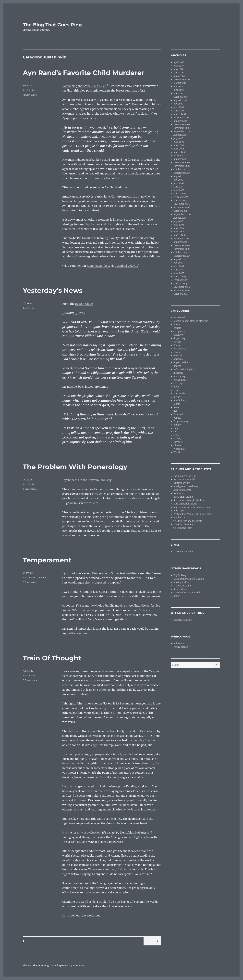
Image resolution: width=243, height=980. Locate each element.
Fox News (80, 800)
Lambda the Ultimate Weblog (189, 579)
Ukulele (177, 445)
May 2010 (178, 93)
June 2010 (179, 90)
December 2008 (182, 125)
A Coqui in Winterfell (184, 480)
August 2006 (180, 218)
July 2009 (178, 104)
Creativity (178, 335)
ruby (176, 428)
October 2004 (180, 294)
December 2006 (182, 204)
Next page (157, 945)
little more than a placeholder (189, 500)
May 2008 (179, 145)
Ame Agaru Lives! (183, 490)
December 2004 (182, 287)
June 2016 (179, 66)
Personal (41, 578)
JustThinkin (29, 90)
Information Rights (184, 369)
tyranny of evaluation (87, 833)
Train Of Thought (52, 658)
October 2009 (181, 97)
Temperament (47, 560)
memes (177, 397)
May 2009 (179, 111)
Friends (177, 342)
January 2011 (180, 76)
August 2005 (180, 259)
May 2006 (179, 228)
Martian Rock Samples (185, 504)
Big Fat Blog (180, 575)
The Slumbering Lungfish (187, 593)
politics (177, 418)
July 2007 (178, 180)
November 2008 (182, 128)
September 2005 (182, 256)
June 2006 (179, 225)
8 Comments (30, 680)
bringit (177, 328)
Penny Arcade (181, 647)
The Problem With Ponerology (75, 467)
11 (47, 941)
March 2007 (180, 194)
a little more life (182, 483)
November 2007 (182, 166)
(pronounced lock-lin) (185, 476)
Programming (181, 421)
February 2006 (181, 239)
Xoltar (177, 596)
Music (177, 404)
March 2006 (180, 235)
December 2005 (182, 245)
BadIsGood (179, 318)
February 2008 (181, 156)
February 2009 (181, 118)
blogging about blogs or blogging (191, 321)
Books (177, 324)
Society (177, 439)
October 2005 (180, 252)
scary (176, 435)
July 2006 (178, 221)
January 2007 (180, 201)
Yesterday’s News (53, 290)
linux (176, 387)
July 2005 (178, 263)
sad (175, 432)
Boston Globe (84, 304)
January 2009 (180, 121)
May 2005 (179, 270)
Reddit (104, 786)
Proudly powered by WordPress (68, 966)
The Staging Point (183, 528)
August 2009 (180, 100)
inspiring (178, 373)
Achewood (179, 643)
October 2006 (181, 211)
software (178, 442)
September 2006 (182, 214)
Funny (177, 345)
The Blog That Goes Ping (52, 25)
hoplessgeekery (182, 363)
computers (179, 331)
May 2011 (178, 69)
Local (176, 390)
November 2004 (182, 290)
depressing (179, 338)
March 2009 (180, 114)
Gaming (178, 352)
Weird (177, 452)
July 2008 (178, 138)
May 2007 (179, 187)
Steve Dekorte (181, 589)
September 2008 (182, 131)
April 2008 (179, 149)
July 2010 (178, 86)
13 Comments (30, 95)
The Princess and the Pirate (188, 521)
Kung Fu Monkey (98, 266)
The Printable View (183, 524)
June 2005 (179, 266)
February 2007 (181, 197)
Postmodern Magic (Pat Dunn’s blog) (193, 514)
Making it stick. (182, 582)
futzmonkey (180, 349)
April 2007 (179, 190)
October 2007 (180, 169)
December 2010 (182, 80)
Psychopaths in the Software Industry (87, 480)
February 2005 (181, 280)
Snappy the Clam (182, 586)
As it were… (179, 493)
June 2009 (179, 107)
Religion (178, 425)
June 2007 (179, 183)
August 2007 (180, 176)
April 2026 (179, 62)
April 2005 (179, 273)
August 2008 (180, 135)
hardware (178, 359)
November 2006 (182, 207)
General (178, 356)
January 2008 (180, 159)
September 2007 (182, 173)
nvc (175, 411)
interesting (179, 376)
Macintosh (179, 394)
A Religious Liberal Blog (186, 486)
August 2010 (180, 83)
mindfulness (180, 401)
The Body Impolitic (183, 552)
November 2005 (182, 249)
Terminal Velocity (127, 266)
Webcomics (180, 449)
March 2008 (180, 152)
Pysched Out (180, 518)
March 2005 (180, 277)
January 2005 (180, 284)
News (176, 407)
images (177, 366)
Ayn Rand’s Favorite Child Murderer (84, 73)
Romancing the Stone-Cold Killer (84, 86)
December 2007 (182, 163)
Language (179, 383)
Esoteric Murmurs (183, 620)
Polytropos (179, 511)
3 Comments (30, 489)
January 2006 (180, 242)
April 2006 (179, 232)
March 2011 (179, 73)
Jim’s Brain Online (183, 497)
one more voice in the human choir (192, 507)
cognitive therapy (103, 745)
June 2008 (179, 142)
